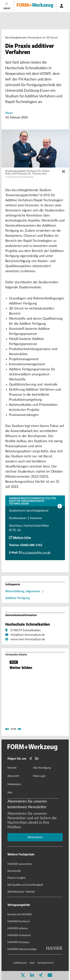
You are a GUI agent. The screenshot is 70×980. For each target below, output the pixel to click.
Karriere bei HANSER (20, 915)
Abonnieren (35, 837)
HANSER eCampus (18, 942)
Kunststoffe (14, 871)
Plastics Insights (17, 878)
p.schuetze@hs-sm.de (35, 553)
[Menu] (7, 6)
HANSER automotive (20, 864)
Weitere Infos (20, 538)
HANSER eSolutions (19, 935)
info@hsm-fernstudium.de (28, 635)
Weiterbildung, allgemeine (23, 591)
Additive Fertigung (17, 598)
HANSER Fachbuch (19, 921)
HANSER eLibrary (18, 928)
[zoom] (63, 172)
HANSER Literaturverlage (22, 949)
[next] (19, 729)
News (9, 113)
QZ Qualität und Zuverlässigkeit (25, 885)
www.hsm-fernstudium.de (28, 639)
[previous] (7, 729)
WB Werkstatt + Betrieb (21, 892)
